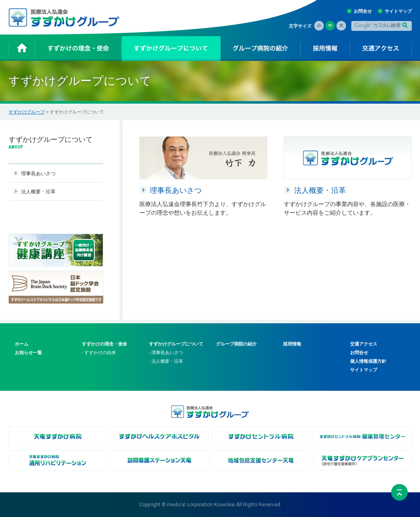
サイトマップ (398, 11)
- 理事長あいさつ (166, 352)
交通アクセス (364, 344)
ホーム (22, 344)
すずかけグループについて (176, 344)
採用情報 (292, 344)
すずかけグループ (27, 112)
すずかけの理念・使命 (104, 344)
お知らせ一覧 (28, 352)
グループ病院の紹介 (236, 344)
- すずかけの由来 (99, 352)
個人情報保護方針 (368, 361)
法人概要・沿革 (38, 192)
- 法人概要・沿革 (166, 361)
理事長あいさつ (38, 174)
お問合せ (363, 11)
